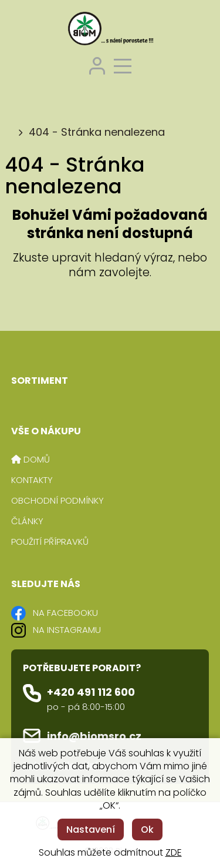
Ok (147, 830)
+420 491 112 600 (91, 692)
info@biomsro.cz (94, 736)
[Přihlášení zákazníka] (97, 64)
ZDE (174, 852)
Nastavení (91, 830)
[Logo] (110, 30)
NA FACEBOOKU (65, 613)
